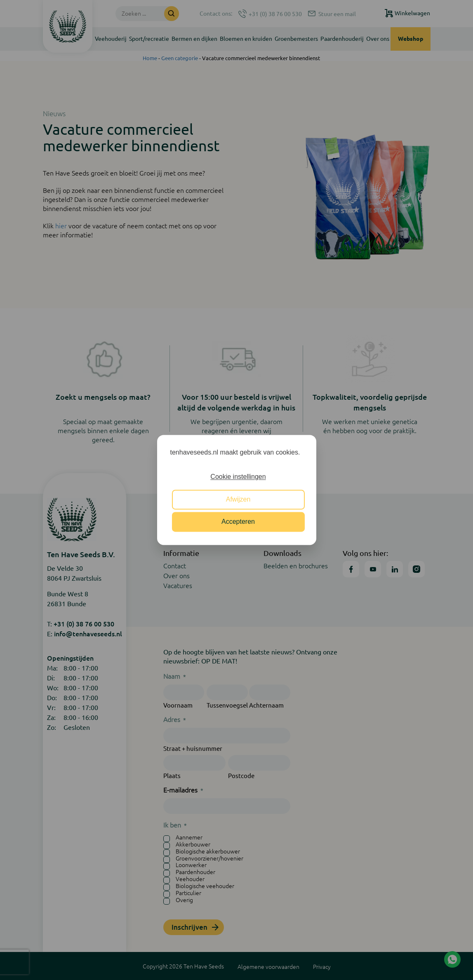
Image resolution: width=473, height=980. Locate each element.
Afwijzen (238, 499)
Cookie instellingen (238, 477)
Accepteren (238, 522)
